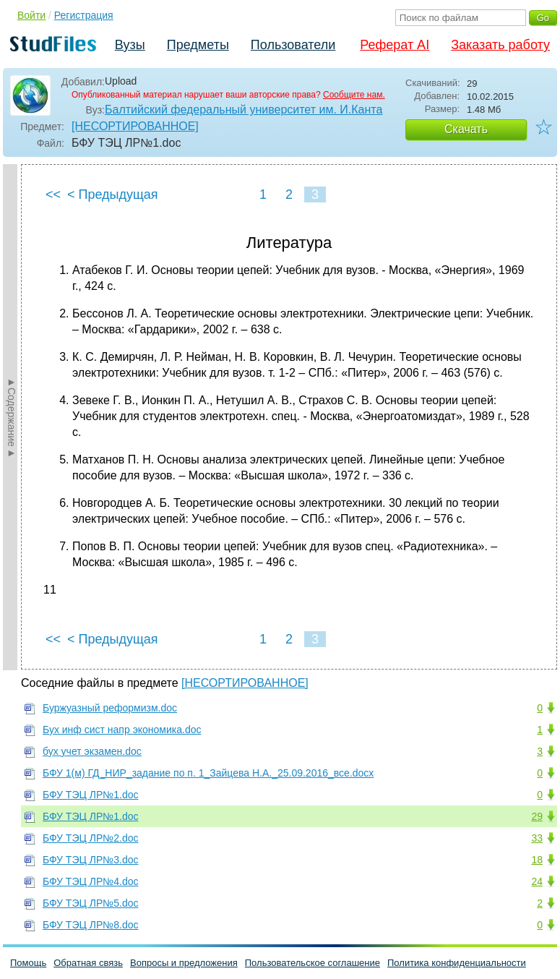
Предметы (198, 45)
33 (537, 838)
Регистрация (84, 15)
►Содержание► (12, 417)
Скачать (466, 129)
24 (537, 881)
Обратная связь (88, 963)
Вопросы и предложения (184, 963)
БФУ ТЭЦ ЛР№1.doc (90, 795)
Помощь (28, 963)
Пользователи (293, 45)
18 (537, 860)
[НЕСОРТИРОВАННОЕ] (135, 126)
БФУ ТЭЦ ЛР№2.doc (90, 838)
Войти (31, 15)
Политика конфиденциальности (457, 963)
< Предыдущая (113, 194)
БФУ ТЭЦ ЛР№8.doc (90, 925)
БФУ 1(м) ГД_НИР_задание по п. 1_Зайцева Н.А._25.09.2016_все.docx (208, 773)
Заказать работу (500, 45)
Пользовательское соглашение (313, 963)
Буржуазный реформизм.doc (110, 708)
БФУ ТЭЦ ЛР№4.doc (90, 881)
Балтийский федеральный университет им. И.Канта (244, 110)
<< (53, 194)
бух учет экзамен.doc (92, 751)
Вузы (130, 45)
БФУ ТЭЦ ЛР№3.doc (90, 860)
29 (537, 816)
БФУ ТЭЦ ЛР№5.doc (90, 903)
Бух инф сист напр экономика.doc (122, 730)
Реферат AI (395, 45)
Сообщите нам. (354, 95)
